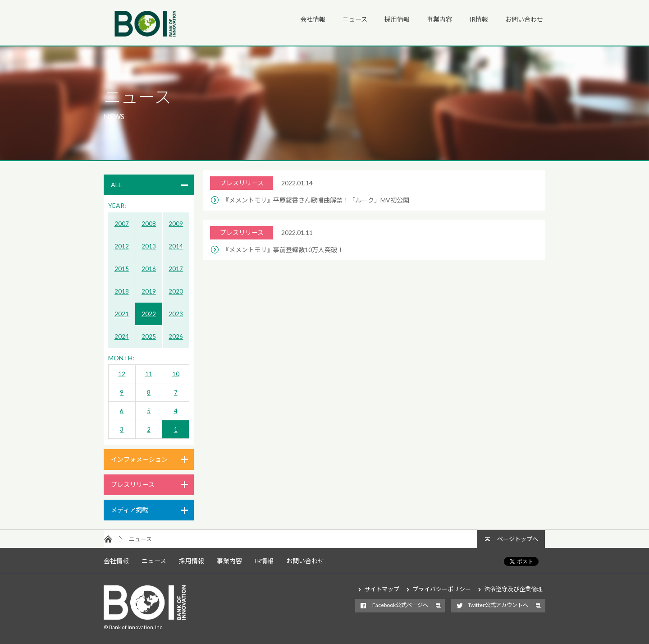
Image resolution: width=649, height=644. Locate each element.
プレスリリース (133, 485)
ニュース (355, 19)
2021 (122, 314)
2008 (149, 224)
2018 (122, 291)
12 (122, 374)
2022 (149, 314)
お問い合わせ (524, 19)
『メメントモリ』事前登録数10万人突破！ (283, 250)
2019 (149, 291)
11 (149, 374)
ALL (116, 185)
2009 (176, 224)
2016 (149, 269)
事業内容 (439, 19)
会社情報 (313, 19)
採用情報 (397, 19)
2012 (122, 246)
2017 (176, 269)
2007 (122, 224)
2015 (122, 269)
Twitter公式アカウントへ (498, 605)
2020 (176, 291)
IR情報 (479, 19)
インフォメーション (139, 459)
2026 (176, 336)
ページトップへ (518, 539)
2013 (149, 246)
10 (176, 374)
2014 (176, 246)
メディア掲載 (130, 510)
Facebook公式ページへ (400, 605)
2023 (176, 314)
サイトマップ (382, 589)
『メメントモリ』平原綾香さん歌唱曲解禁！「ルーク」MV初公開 (316, 200)
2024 (122, 336)
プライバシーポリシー (442, 589)
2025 (149, 336)
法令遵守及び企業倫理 (513, 589)
